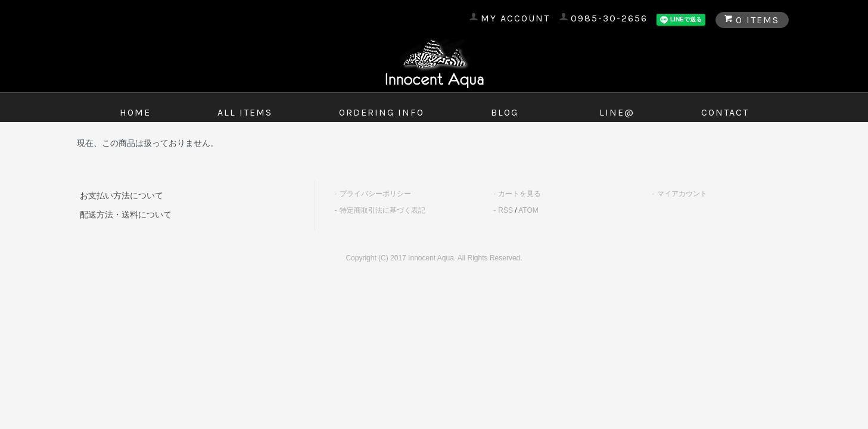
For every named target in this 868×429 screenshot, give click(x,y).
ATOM (528, 210)
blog (505, 112)
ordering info (382, 112)
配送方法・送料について (126, 214)
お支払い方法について (122, 195)
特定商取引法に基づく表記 (382, 210)
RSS (505, 210)
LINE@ (617, 112)
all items (245, 112)
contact (725, 112)
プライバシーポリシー (375, 194)
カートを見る (519, 194)
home (135, 112)
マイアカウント (682, 194)
